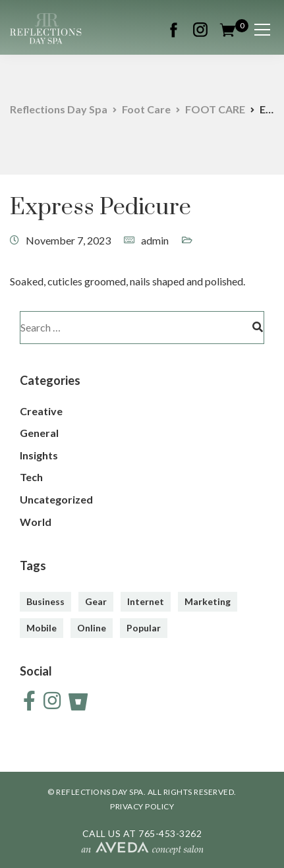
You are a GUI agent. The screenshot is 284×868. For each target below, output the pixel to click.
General (39, 433)
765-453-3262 (170, 833)
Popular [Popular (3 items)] (144, 628)
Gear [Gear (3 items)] (96, 601)
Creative (41, 411)
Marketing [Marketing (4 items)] (208, 601)
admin (155, 240)
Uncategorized (56, 499)
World (36, 522)
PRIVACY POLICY (142, 806)
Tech (31, 477)
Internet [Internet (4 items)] (146, 601)
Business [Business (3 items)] (45, 601)
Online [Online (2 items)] (92, 628)
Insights (39, 455)
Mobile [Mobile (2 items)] (42, 628)
